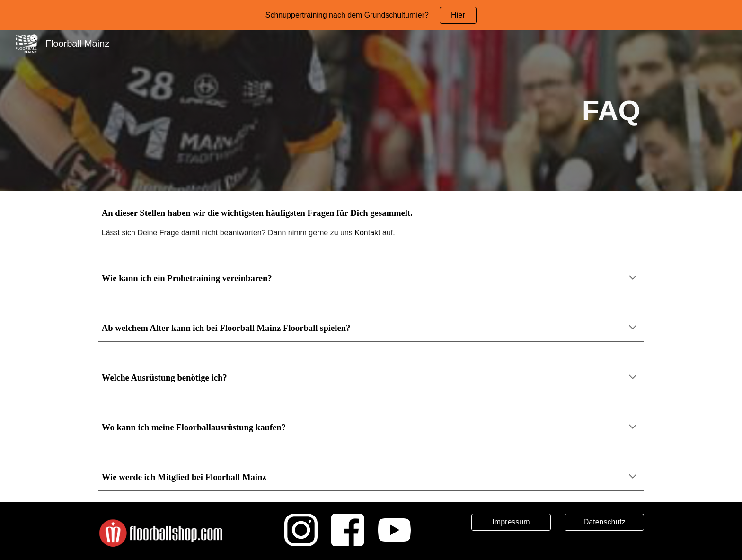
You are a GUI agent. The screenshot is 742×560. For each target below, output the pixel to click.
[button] (633, 278)
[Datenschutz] (604, 522)
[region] (371, 15)
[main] (371, 111)
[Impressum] (511, 522)
